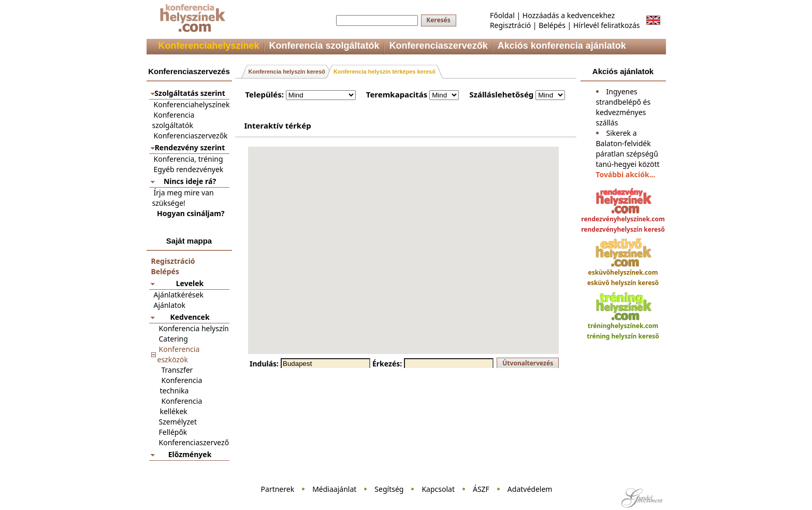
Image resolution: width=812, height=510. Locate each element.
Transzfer (177, 370)
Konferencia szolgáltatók (173, 120)
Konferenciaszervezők (191, 136)
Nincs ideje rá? (190, 181)
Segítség (389, 489)
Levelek (190, 283)
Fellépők (173, 432)
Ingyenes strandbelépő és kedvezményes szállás (624, 107)
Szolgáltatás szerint (190, 93)
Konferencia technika (181, 385)
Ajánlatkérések (179, 295)
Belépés (552, 25)
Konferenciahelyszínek (192, 104)
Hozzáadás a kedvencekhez (569, 15)
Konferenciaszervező (194, 442)
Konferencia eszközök (179, 354)
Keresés (438, 20)
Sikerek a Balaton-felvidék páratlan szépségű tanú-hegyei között (628, 148)
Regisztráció (510, 25)
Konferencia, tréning (189, 159)
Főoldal (502, 15)
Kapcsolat (438, 489)
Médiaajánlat (334, 489)
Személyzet (178, 422)
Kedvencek (190, 317)
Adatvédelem (530, 489)
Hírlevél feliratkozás (607, 25)
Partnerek (278, 489)
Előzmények (190, 454)
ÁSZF (481, 489)
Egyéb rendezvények (189, 169)
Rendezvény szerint (190, 147)
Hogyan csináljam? (191, 213)
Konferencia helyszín (194, 328)
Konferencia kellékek (181, 406)
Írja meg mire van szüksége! (183, 198)
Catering (173, 339)
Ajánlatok (170, 305)
